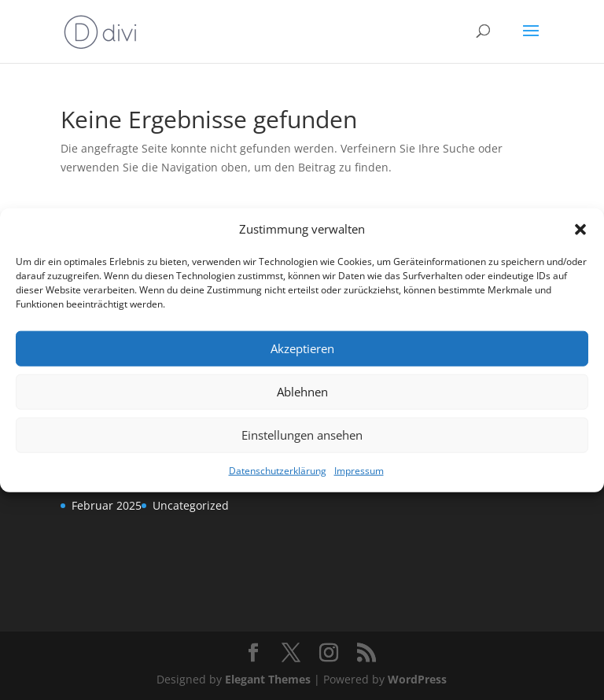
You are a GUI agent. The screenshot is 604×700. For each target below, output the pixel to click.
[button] (580, 230)
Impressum (359, 471)
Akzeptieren (302, 348)
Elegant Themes (268, 679)
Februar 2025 (107, 505)
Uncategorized (191, 505)
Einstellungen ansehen (302, 435)
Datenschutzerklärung (278, 471)
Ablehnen (302, 392)
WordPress (417, 679)
